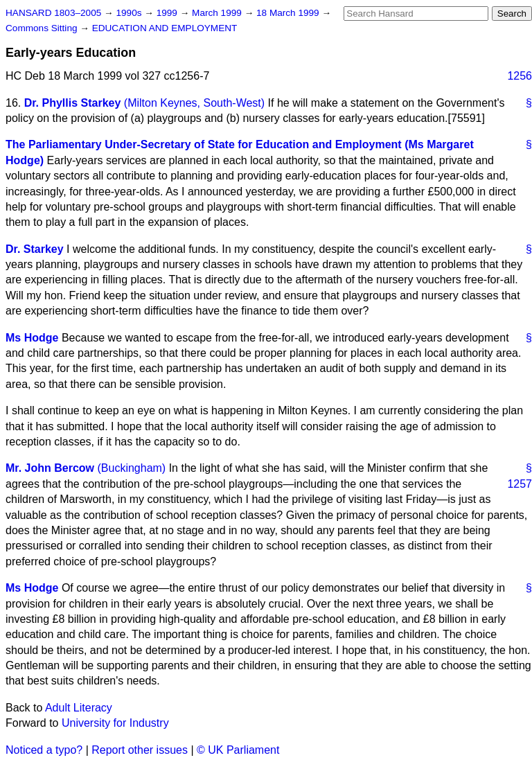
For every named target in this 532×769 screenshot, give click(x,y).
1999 (168, 13)
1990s (130, 13)
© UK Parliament (238, 750)
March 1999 (218, 13)
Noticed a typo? (44, 750)
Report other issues (140, 750)
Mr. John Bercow (50, 468)
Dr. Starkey (35, 249)
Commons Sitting (43, 28)
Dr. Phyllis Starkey (73, 103)
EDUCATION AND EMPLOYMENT (165, 28)
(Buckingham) (131, 468)
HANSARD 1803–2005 (53, 13)
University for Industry (115, 723)
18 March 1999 (289, 13)
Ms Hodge (32, 338)
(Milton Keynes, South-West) (194, 103)
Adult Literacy (79, 708)
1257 (520, 484)
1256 (520, 76)
